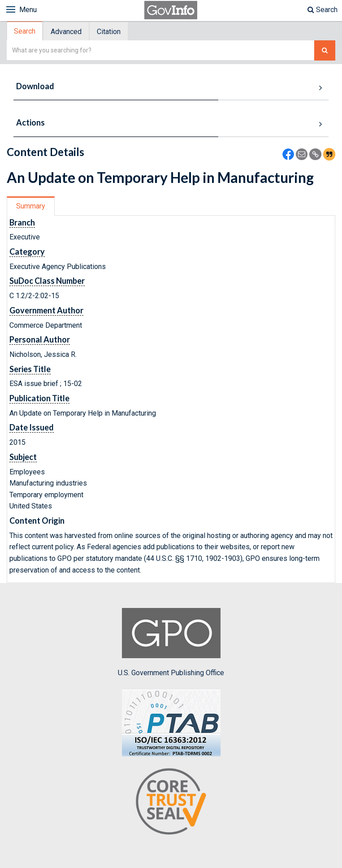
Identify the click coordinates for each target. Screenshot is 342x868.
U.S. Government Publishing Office (171, 642)
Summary (31, 206)
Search (323, 10)
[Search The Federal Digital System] (325, 50)
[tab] (25, 31)
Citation (109, 32)
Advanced (66, 32)
